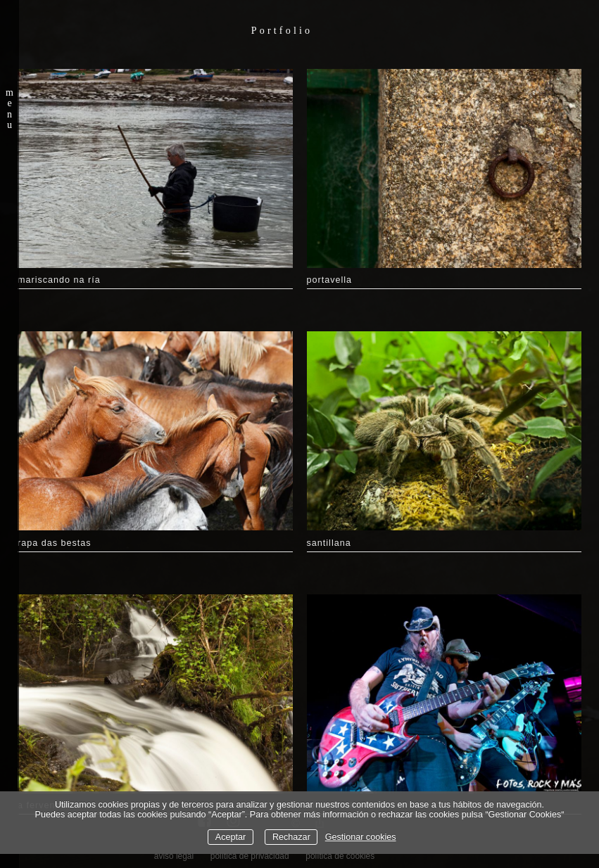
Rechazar (291, 837)
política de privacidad (250, 856)
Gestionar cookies (361, 837)
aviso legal (174, 856)
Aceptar (231, 837)
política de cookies (340, 856)
